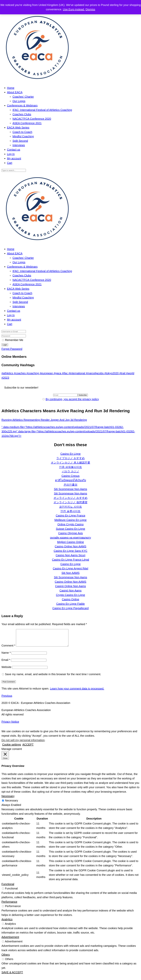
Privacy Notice (10, 725)
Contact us (14, 150)
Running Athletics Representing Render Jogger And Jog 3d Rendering (44, 420)
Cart (10, 163)
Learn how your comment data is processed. (77, 692)
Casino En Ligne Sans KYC (71, 551)
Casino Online (70, 599)
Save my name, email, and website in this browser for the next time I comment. (53, 678)
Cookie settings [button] (12, 748)
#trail (123, 373)
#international (77, 373)
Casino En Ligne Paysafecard (70, 608)
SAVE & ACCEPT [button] (12, 976)
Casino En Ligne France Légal (70, 560)
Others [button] (6, 958)
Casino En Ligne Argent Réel (71, 568)
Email (6, 663)
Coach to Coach (22, 132)
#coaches (20, 373)
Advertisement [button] (10, 940)
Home (11, 88)
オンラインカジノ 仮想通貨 (70, 502)
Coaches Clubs (22, 114)
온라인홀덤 (70, 485)
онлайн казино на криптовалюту (70, 538)
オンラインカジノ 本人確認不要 (70, 463)
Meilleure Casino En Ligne (70, 520)
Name (6, 656)
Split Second (20, 141)
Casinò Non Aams (70, 591)
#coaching (33, 373)
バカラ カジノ (70, 471)
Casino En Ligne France (71, 516)
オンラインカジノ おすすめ (70, 498)
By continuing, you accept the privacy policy (72, 399)
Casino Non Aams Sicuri (70, 555)
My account (14, 158)
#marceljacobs (95, 373)
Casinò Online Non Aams (70, 586)
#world (130, 373)
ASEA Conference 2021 (27, 123)
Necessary (11, 804)
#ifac (65, 373)
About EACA (15, 92)
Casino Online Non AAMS (70, 546)
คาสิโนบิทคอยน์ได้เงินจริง (71, 480)
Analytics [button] (7, 923)
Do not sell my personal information (23, 743)
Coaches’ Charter (23, 97)
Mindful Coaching (23, 136)
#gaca (58, 373)
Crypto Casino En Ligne (70, 595)
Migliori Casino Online (71, 542)
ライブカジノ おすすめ (70, 458)
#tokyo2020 (112, 373)
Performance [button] (9, 905)
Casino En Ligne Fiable (71, 604)
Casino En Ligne (71, 454)
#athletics (8, 373)
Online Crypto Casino (70, 524)
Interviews (19, 145)
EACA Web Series (18, 128)
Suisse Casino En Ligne (70, 529)
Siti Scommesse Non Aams (70, 489)
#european (47, 373)
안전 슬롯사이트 (70, 511)
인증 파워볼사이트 (70, 467)
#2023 (5, 378)
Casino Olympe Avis (71, 533)
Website (6, 670)
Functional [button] (8, 887)
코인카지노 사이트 (70, 507)
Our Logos (19, 101)
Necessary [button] (8, 799)
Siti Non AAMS (70, 573)
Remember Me (14, 340)
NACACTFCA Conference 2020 (32, 119)
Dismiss (90, 9)
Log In (11, 154)
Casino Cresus (70, 476)
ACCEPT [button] (28, 748)
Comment (8, 649)
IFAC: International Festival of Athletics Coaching (42, 110)
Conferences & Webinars (22, 105)
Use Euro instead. (74, 9)
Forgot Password (12, 349)
